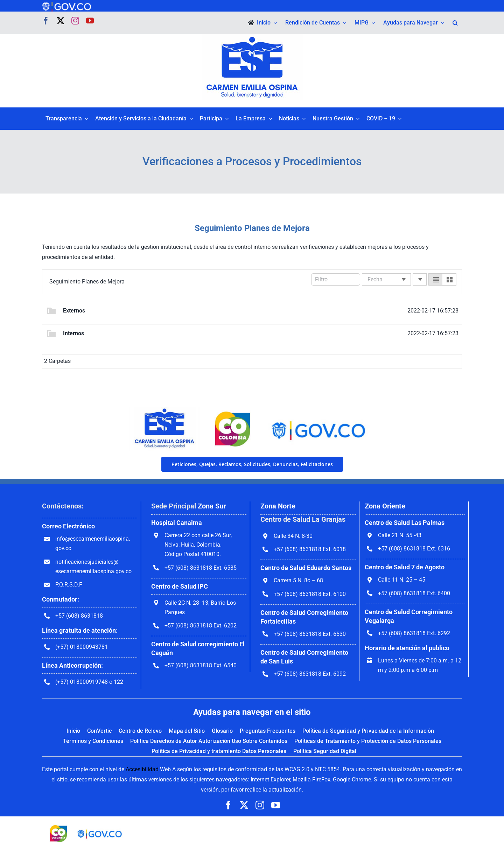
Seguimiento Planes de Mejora (87, 282)
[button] (455, 23)
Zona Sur (212, 506)
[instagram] (75, 21)
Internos (73, 333)
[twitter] (61, 21)
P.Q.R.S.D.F (69, 585)
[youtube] (90, 21)
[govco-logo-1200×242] (66, 4)
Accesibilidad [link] (142, 769)
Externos (74, 311)
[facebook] (46, 21)
